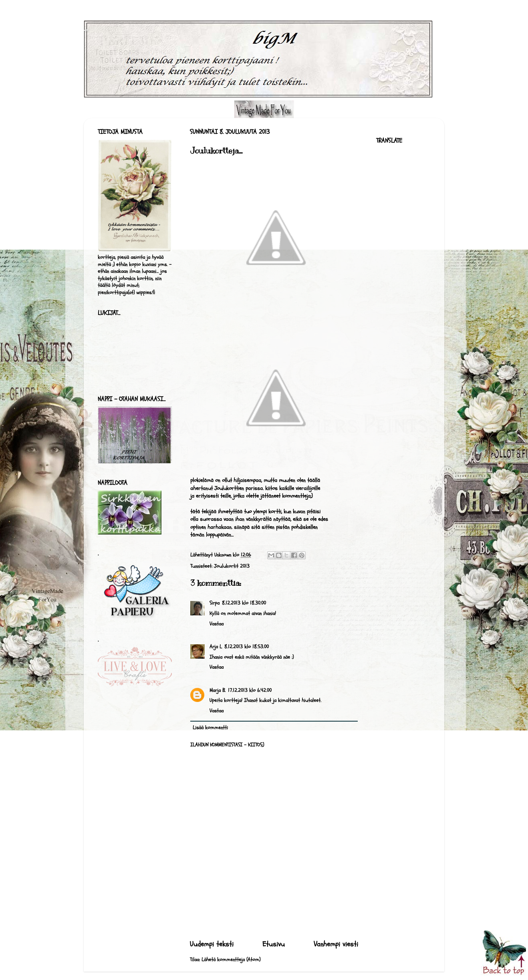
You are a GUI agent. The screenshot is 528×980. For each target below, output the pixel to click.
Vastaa (217, 624)
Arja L (216, 647)
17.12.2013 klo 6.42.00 (250, 690)
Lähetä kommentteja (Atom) (231, 960)
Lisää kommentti (210, 728)
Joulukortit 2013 (232, 566)
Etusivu (274, 944)
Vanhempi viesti (336, 944)
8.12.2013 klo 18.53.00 (247, 647)
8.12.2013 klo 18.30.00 (244, 603)
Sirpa (215, 603)
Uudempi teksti (212, 944)
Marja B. (218, 690)
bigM (86, 30)
